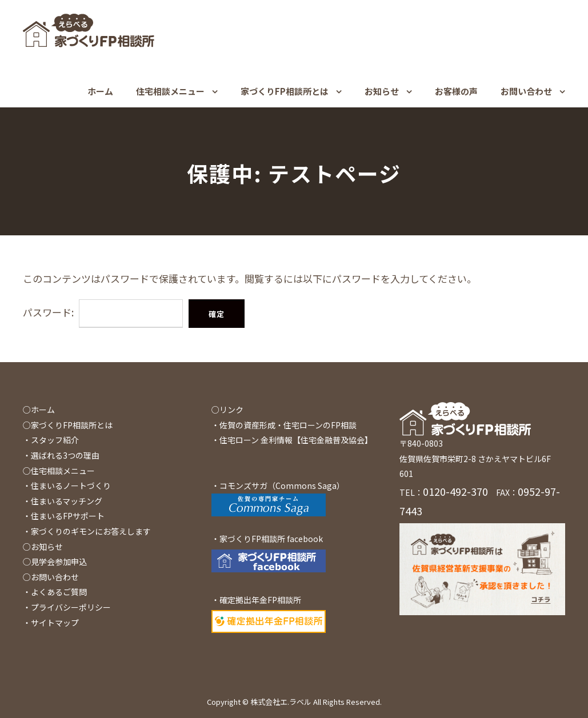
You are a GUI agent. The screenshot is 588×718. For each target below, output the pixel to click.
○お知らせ (43, 547)
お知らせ (382, 91)
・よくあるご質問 (55, 592)
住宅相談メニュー (170, 91)
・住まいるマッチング (63, 501)
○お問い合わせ (51, 577)
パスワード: (103, 312)
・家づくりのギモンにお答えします (87, 531)
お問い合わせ (526, 91)
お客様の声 (456, 91)
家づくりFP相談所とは (285, 91)
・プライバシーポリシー (67, 607)
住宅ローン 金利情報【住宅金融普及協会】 (296, 440)
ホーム (100, 91)
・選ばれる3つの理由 (61, 455)
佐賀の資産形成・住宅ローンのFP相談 (288, 425)
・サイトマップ (51, 623)
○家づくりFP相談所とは (68, 425)
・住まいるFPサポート (64, 516)
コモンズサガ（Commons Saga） (282, 486)
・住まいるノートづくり (67, 486)
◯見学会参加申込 (55, 561)
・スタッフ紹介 (51, 440)
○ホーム (39, 410)
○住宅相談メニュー (59, 471)
